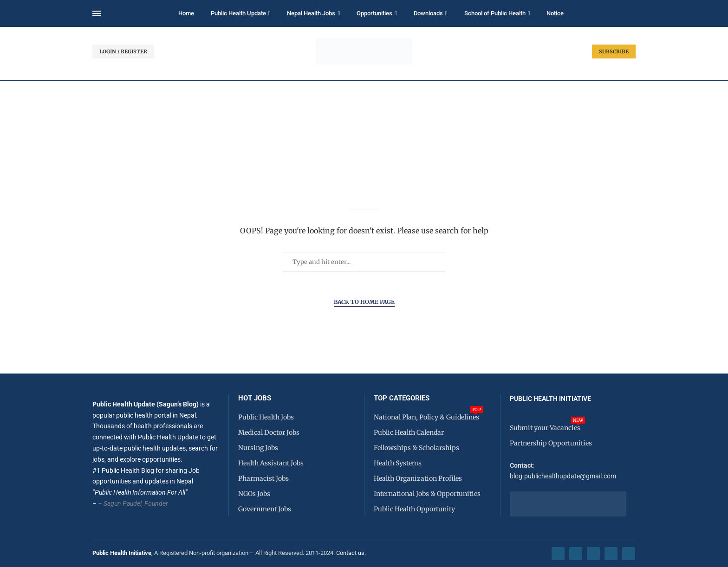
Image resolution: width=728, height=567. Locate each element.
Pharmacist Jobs (263, 478)
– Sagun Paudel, (120, 503)
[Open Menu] (97, 13)
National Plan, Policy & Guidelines (426, 417)
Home (186, 13)
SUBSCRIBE (614, 52)
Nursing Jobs (258, 448)
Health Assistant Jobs (271, 463)
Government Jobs (265, 509)
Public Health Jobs (266, 417)
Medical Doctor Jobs (269, 432)
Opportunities (374, 13)
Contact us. (352, 553)
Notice (555, 13)
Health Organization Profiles (418, 478)
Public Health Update (238, 13)
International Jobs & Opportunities (427, 494)
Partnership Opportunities (551, 443)
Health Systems (398, 463)
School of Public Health (495, 13)
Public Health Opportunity (414, 509)
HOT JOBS (255, 398)
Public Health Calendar (409, 432)
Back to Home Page (364, 302)
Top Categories (402, 398)
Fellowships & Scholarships (416, 448)
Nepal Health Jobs (311, 13)
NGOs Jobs (254, 494)
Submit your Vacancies (545, 428)
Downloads (428, 13)
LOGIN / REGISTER (123, 52)
